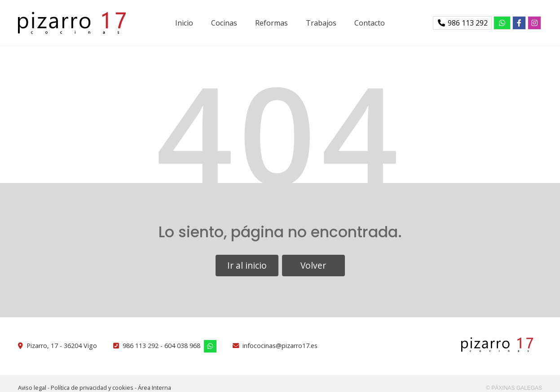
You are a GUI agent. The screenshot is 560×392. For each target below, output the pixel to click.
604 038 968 (182, 346)
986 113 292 (141, 346)
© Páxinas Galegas (514, 388)
